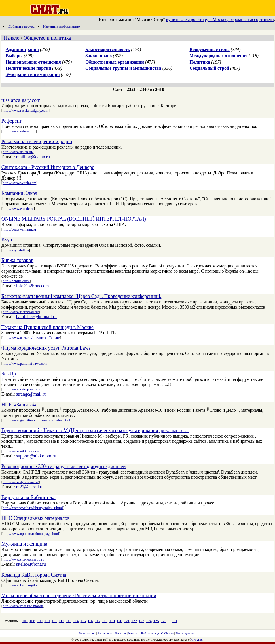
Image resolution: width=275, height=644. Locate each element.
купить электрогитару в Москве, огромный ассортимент (220, 19)
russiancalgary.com (21, 100)
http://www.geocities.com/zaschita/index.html (36, 420)
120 (119, 621)
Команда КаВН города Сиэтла (34, 575)
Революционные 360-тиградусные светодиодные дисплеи (64, 466)
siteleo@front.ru (31, 564)
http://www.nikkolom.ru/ (21, 451)
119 (112, 621)
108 (32, 621)
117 (98, 621)
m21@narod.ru (30, 487)
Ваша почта (105, 633)
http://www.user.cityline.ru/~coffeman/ (31, 338)
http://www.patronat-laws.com (25, 363)
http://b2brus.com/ (16, 281)
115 (83, 621)
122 (134, 621)
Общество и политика (47, 38)
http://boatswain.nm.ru (19, 229)
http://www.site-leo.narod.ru (23, 559)
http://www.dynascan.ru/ (21, 482)
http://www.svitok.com (19, 183)
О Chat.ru (167, 633)
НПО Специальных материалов (36, 518)
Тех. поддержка (186, 633)
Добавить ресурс (21, 26)
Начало (11, 38)
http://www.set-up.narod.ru (22, 389)
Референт (12, 121)
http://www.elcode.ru (18, 209)
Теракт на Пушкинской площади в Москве (47, 327)
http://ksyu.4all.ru (16, 250)
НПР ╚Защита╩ (19, 405)
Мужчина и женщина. (25, 544)
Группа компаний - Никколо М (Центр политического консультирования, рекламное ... (95, 430)
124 (149, 621)
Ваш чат (121, 633)
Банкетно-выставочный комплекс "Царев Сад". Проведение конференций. (82, 296)
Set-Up (9, 374)
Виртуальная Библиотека (28, 497)
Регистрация (87, 633)
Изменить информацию (62, 26)
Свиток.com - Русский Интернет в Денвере (48, 167)
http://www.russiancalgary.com (26, 110)
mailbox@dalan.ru (33, 157)
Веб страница (150, 633)
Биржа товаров (17, 260)
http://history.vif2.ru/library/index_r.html (33, 508)
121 (127, 621)
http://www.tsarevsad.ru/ (21, 312)
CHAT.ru (197, 639)
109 (40, 621)
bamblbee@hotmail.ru (36, 317)
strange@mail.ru (31, 394)
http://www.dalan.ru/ (18, 152)
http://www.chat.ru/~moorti (23, 606)
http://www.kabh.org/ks (20, 585)
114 (76, 621)
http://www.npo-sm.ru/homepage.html (31, 534)
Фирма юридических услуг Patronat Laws (46, 348)
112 (61, 621)
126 (164, 621)
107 (25, 621)
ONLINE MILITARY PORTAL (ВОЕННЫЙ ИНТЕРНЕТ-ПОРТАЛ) (74, 219)
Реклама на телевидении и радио (37, 142)
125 (156, 621)
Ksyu (7, 240)
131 (175, 621)
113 (68, 621)
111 (54, 621)
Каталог (134, 633)
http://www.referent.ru (19, 131)
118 (105, 621)
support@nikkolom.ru (36, 456)
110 (47, 621)
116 (90, 621)
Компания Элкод (19, 193)
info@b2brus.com (33, 286)
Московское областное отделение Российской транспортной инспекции (79, 596)
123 (141, 621)
